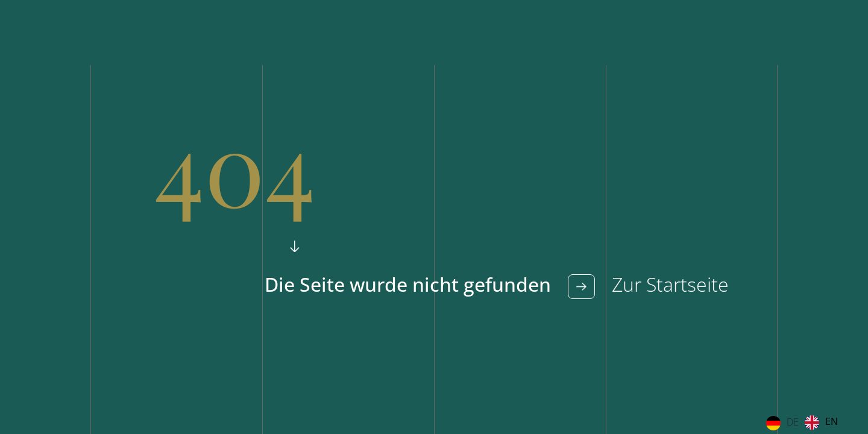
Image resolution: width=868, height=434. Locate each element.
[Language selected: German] (805, 423)
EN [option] (832, 421)
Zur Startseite (668, 284)
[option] (821, 423)
